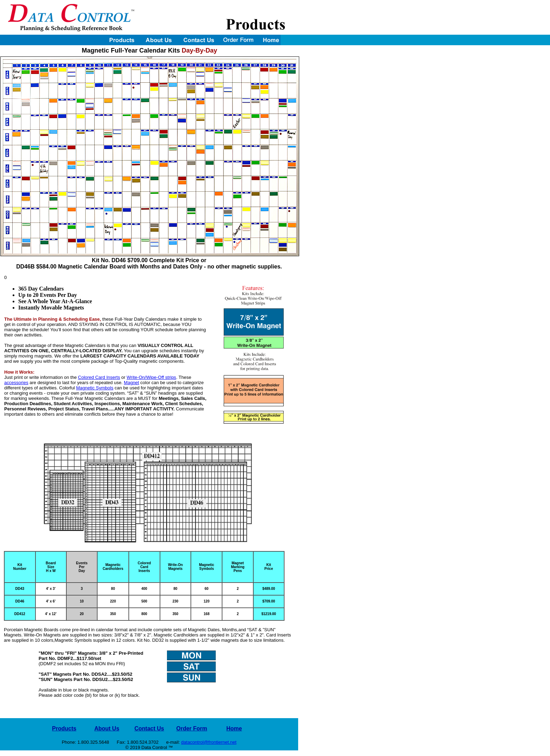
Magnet (131, 383)
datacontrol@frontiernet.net (209, 742)
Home (234, 728)
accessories (16, 383)
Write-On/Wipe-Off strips (151, 377)
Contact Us (149, 728)
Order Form (192, 728)
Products (64, 728)
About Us (107, 728)
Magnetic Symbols (95, 388)
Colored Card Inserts (99, 377)
